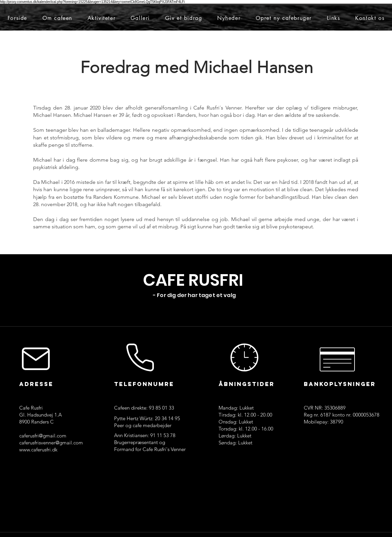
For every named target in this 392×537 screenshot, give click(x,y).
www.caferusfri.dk (38, 450)
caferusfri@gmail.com (43, 436)
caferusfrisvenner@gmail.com (51, 443)
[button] (57, 18)
